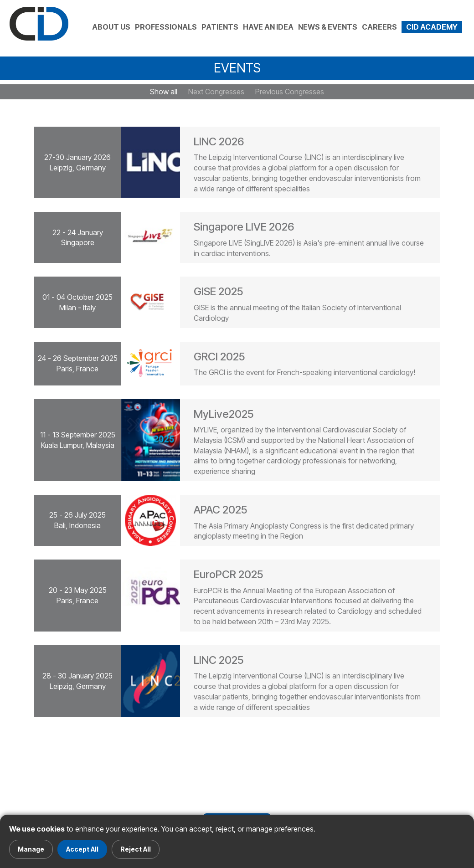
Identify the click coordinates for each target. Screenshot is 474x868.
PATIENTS (220, 27)
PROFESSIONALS (166, 27)
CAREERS (379, 27)
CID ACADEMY (432, 27)
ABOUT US (111, 27)
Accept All (82, 849)
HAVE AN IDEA (268, 27)
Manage (31, 849)
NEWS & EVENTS (328, 27)
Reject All (136, 849)
